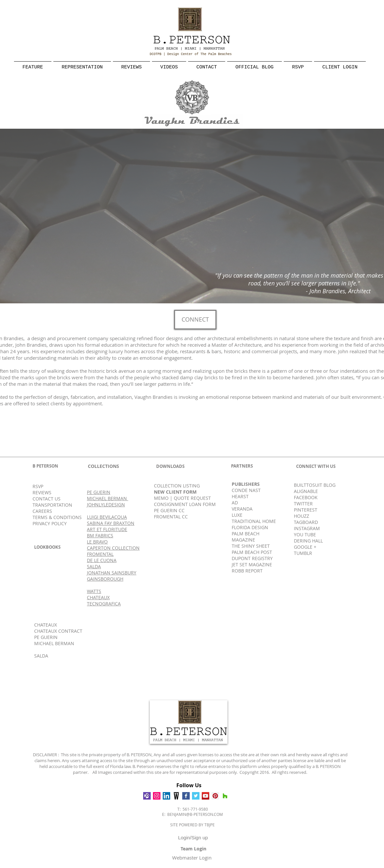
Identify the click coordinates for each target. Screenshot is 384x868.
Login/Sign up (193, 838)
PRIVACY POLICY (50, 523)
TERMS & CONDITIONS (57, 517)
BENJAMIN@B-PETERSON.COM (195, 814)
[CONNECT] (195, 320)
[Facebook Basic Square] (186, 796)
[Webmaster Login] (192, 858)
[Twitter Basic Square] (196, 796)
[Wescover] (176, 796)
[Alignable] (147, 796)
